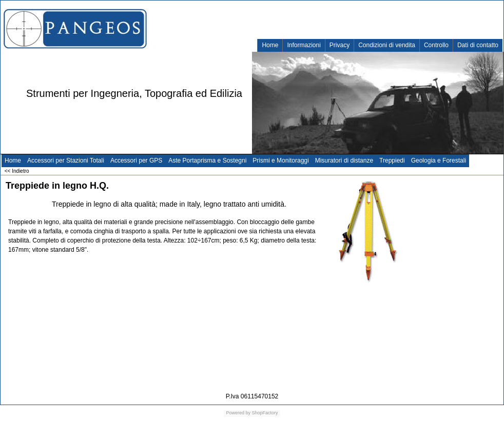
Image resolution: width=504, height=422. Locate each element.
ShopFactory (264, 413)
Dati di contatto (478, 45)
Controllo (436, 45)
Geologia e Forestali (439, 160)
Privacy (340, 45)
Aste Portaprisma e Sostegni (207, 160)
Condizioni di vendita (387, 45)
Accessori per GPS (136, 160)
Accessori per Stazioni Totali (66, 160)
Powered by (238, 413)
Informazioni (304, 45)
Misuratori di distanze (344, 160)
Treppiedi (392, 160)
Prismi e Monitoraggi (280, 160)
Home (270, 45)
